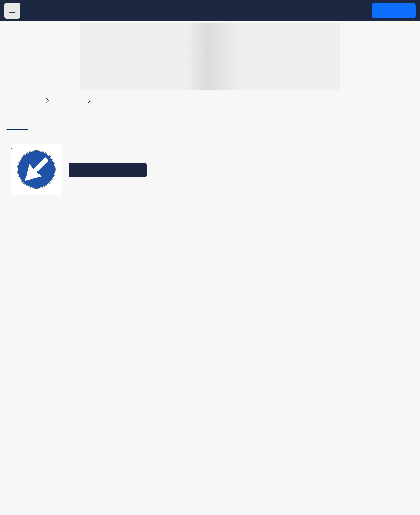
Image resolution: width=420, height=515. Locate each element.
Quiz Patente (24, 100)
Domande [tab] (59, 121)
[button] (12, 11)
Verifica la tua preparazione (108, 170)
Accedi (393, 10)
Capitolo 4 (69, 100)
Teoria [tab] (17, 121)
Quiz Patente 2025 (69, 11)
